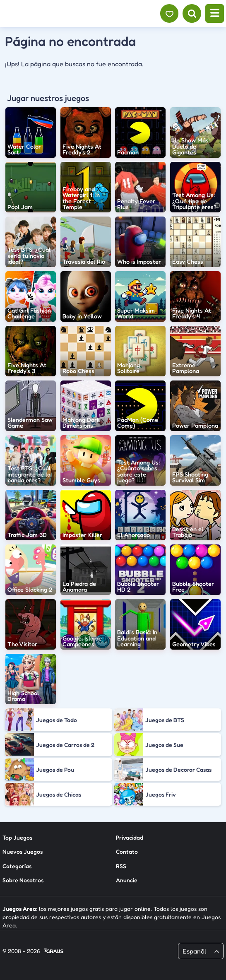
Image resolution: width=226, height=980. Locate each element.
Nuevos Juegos (23, 851)
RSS (121, 866)
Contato (127, 851)
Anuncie (127, 880)
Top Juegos (17, 837)
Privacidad (130, 837)
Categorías (17, 866)
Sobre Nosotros (23, 880)
